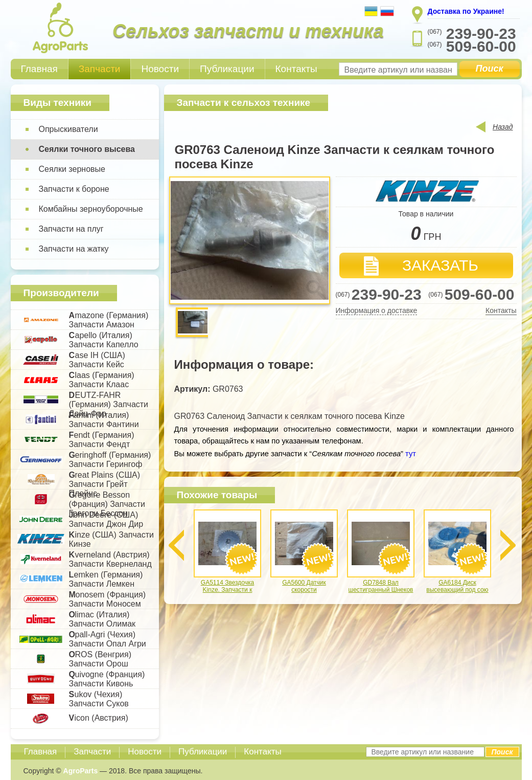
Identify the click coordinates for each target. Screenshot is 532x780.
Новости (160, 69)
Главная (39, 69)
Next (508, 545)
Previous (176, 545)
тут (410, 454)
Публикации (227, 69)
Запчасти (100, 69)
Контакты (296, 69)
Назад (503, 127)
